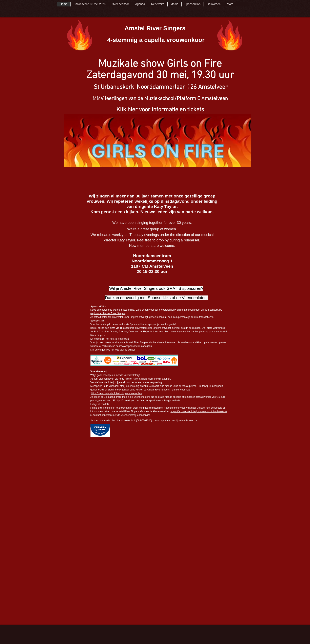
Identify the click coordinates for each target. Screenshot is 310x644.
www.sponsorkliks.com (134, 346)
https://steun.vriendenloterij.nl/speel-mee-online (116, 393)
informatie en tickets (178, 110)
